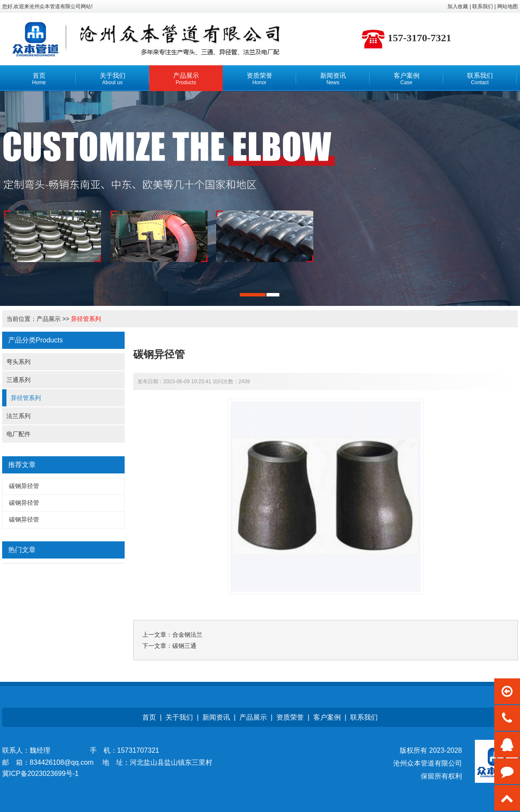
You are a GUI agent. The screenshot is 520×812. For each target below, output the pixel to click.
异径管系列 (86, 319)
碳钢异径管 (24, 486)
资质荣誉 (290, 717)
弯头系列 (18, 362)
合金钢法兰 (187, 635)
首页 (149, 717)
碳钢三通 (184, 646)
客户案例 (327, 717)
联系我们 (364, 717)
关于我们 (179, 717)
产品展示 (49, 319)
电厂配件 (18, 434)
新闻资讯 (216, 717)
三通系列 (18, 380)
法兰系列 (18, 416)
